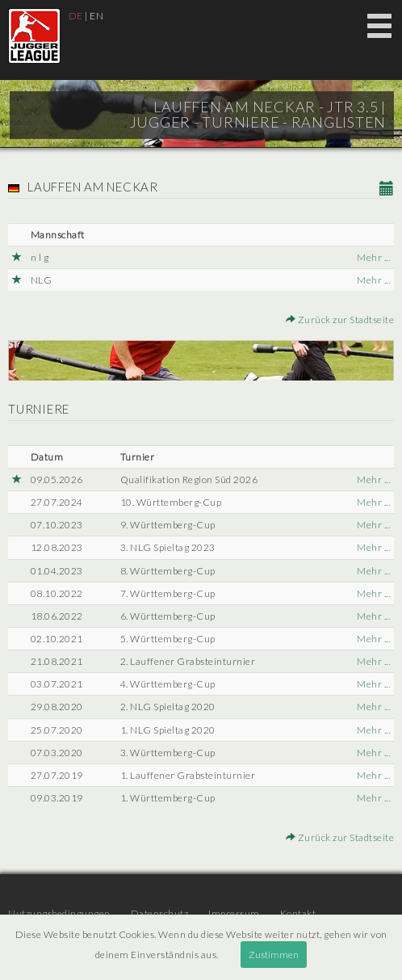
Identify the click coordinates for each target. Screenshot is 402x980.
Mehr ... (373, 257)
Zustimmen (274, 955)
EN (96, 16)
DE (76, 16)
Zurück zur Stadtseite (340, 320)
